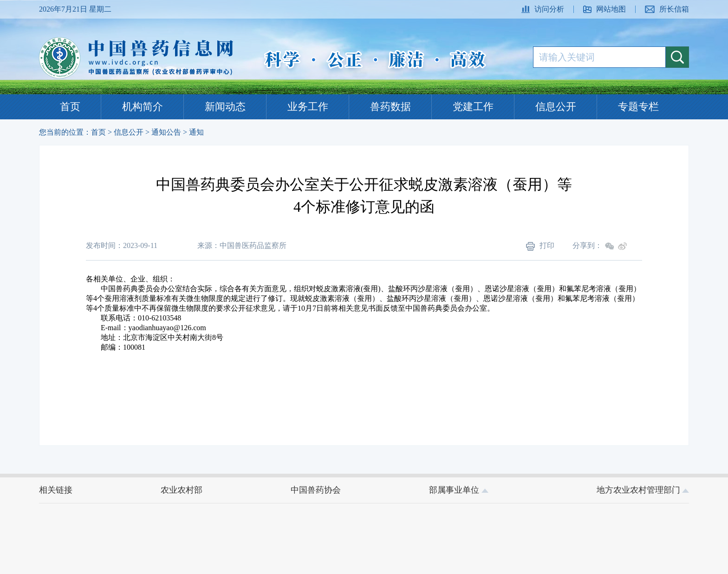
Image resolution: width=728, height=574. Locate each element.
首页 (70, 107)
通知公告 (166, 132)
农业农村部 (182, 490)
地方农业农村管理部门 (643, 490)
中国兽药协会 (316, 490)
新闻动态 (225, 107)
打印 (540, 246)
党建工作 (473, 107)
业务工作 (308, 107)
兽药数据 (390, 107)
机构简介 (143, 107)
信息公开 (556, 107)
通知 (196, 132)
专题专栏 (638, 107)
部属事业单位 (459, 490)
